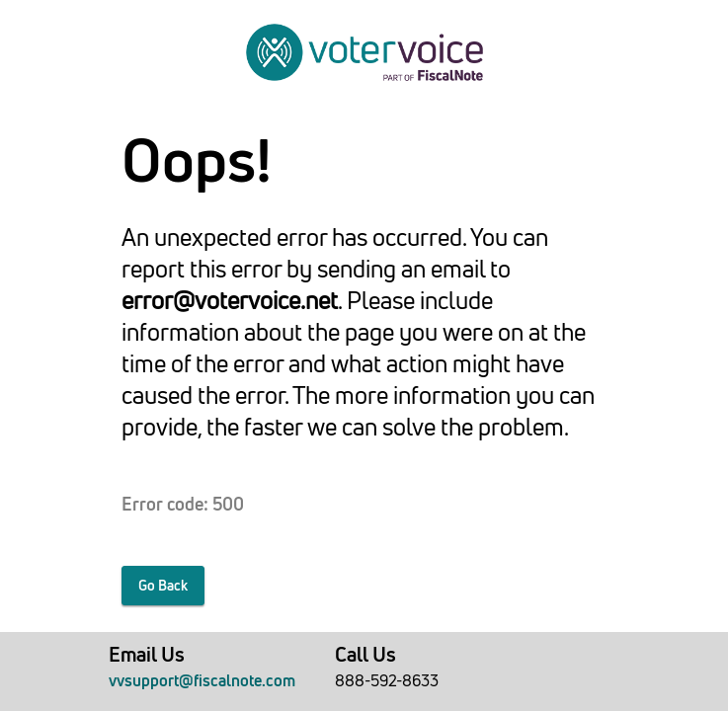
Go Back (163, 586)
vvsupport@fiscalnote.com (202, 680)
